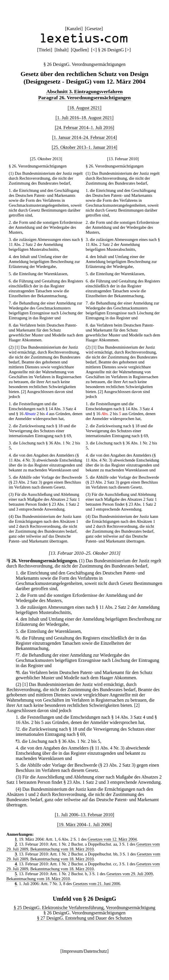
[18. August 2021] (85, 108)
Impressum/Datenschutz (85, 951)
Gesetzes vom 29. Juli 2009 (130, 874)
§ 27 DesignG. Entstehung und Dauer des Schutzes (85, 918)
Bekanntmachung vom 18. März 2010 (62, 849)
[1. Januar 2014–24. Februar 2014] (85, 137)
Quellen (80, 50)
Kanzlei (74, 29)
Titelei (45, 50)
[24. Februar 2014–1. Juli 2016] (85, 128)
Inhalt (61, 50)
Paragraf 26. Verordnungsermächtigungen (85, 98)
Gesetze (94, 29)
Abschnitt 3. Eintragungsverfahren (85, 91)
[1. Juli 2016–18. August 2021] (84, 118)
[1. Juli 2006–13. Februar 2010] (85, 815)
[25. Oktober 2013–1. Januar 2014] (85, 147)
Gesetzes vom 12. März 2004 (112, 839)
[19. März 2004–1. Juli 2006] (85, 825)
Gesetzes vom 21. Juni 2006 (96, 884)
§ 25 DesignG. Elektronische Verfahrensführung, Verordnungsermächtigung (85, 908)
